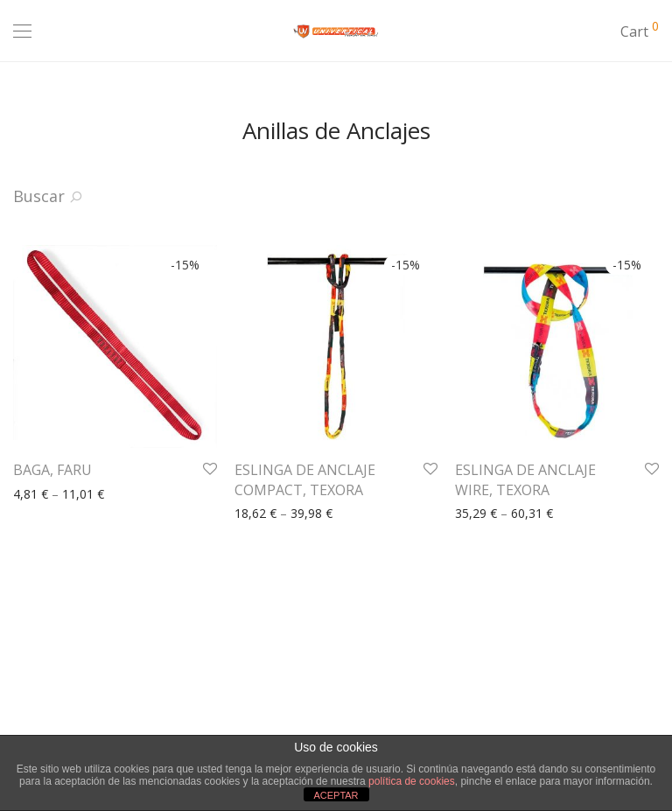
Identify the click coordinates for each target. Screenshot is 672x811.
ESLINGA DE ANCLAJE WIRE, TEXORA (525, 479)
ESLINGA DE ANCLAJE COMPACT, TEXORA (305, 479)
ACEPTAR (336, 795)
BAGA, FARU (52, 470)
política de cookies (412, 781)
